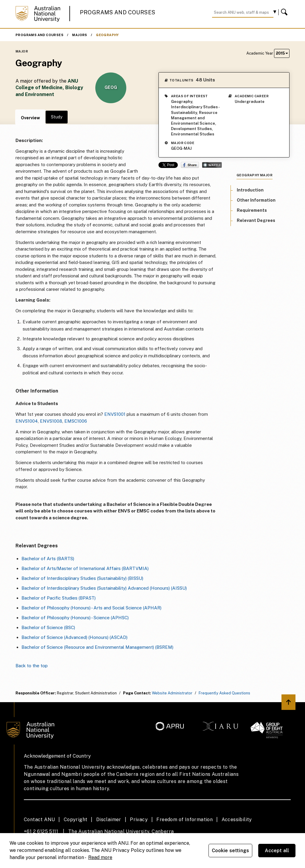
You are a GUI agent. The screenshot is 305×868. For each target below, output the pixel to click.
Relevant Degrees (256, 220)
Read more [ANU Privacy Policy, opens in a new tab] (100, 857)
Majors (80, 35)
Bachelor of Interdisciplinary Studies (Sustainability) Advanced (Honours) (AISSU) (104, 588)
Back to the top (32, 666)
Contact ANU (39, 820)
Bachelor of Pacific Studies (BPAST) (59, 598)
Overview (30, 118)
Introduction (250, 190)
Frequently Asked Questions (224, 693)
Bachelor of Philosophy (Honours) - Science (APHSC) (75, 618)
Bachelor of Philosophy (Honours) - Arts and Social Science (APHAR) (91, 608)
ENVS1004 (27, 421)
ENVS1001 (115, 414)
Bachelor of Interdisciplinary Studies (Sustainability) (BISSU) (82, 578)
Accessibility (237, 820)
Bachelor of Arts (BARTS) (48, 559)
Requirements (252, 210)
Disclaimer (109, 820)
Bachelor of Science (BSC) (48, 627)
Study (57, 117)
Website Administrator (172, 693)
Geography (107, 35)
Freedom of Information (185, 820)
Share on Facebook (190, 165)
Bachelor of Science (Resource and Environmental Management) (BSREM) (97, 647)
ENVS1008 (51, 421)
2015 (282, 53)
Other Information (256, 200)
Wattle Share (212, 165)
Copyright (76, 820)
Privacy (139, 820)
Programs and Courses (118, 12)
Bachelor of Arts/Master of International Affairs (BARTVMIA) (85, 568)
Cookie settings (230, 851)
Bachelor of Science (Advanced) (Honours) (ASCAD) (74, 637)
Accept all (277, 851)
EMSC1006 (76, 421)
